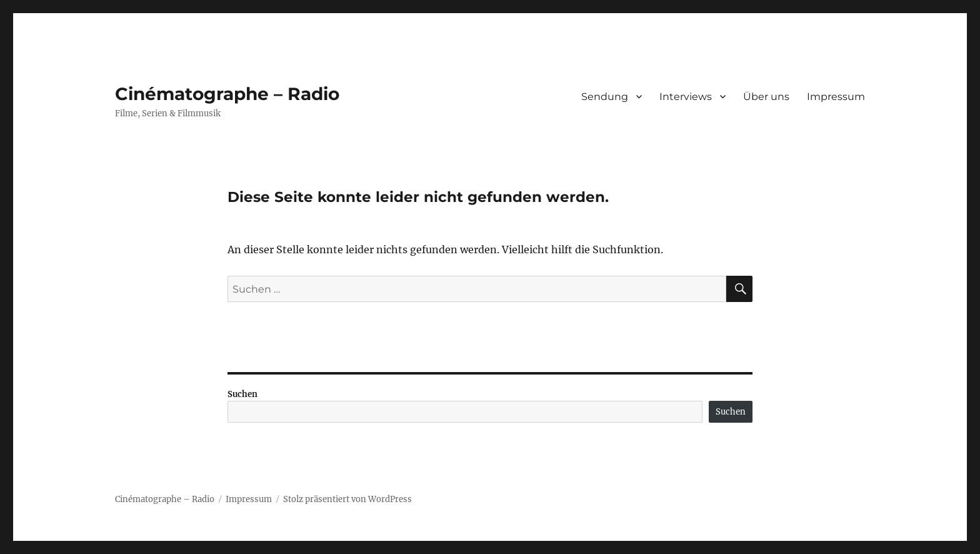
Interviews (686, 97)
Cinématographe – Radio (227, 94)
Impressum (836, 97)
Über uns (766, 97)
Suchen (242, 394)
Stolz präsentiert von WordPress (347, 499)
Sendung (605, 97)
